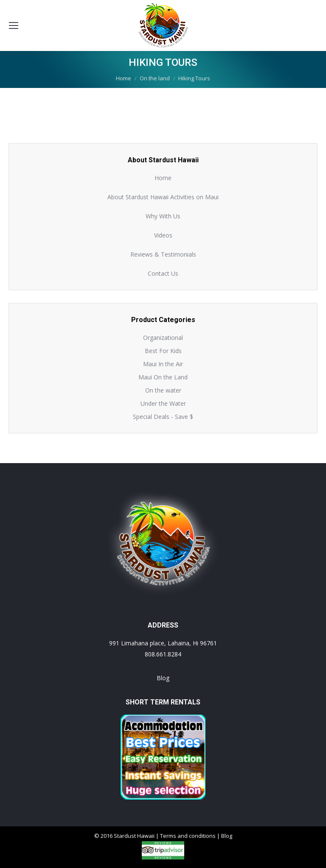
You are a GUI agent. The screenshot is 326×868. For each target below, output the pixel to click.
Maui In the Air (163, 364)
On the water (163, 390)
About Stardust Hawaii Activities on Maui (163, 197)
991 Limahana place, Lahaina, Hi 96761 (163, 643)
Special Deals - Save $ (163, 417)
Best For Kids (163, 351)
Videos (163, 235)
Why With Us (163, 216)
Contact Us (163, 273)
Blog (163, 678)
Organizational (163, 338)
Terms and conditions (188, 836)
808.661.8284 (163, 654)
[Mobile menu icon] (14, 25)
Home (163, 178)
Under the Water (163, 403)
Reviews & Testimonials (163, 254)
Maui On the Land (163, 377)
